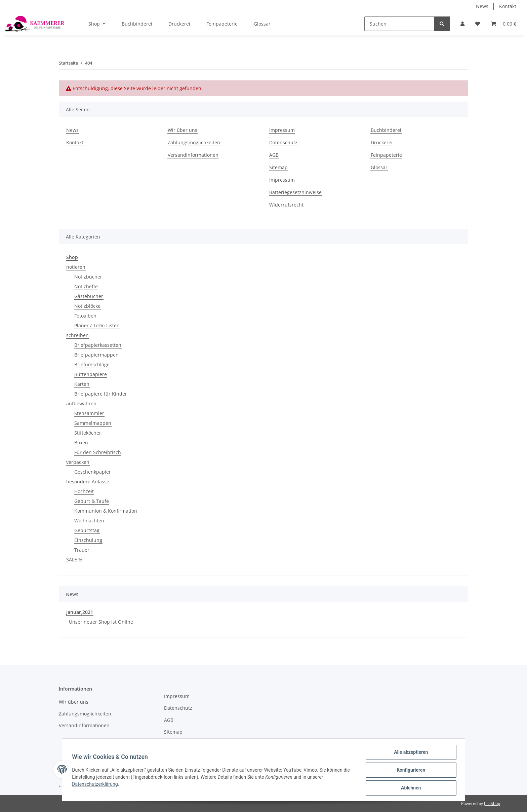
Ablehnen (410, 788)
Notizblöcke (87, 306)
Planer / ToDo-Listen (97, 325)
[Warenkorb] (503, 24)
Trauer (82, 550)
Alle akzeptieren (410, 753)
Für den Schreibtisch (98, 452)
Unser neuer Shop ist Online (101, 622)
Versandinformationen (193, 155)
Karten (82, 384)
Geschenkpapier (93, 472)
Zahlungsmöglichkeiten (194, 142)
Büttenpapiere (91, 374)
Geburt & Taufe (92, 501)
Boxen (81, 442)
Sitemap (278, 167)
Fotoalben (85, 316)
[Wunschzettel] (478, 24)
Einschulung (88, 540)
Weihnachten (89, 521)
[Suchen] (399, 24)
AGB (274, 155)
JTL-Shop (492, 803)
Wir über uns (183, 130)
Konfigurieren (410, 771)
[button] (462, 24)
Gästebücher (89, 296)
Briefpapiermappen (96, 355)
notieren (76, 267)
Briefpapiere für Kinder (101, 394)
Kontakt (508, 6)
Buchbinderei (137, 24)
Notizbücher (88, 277)
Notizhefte (86, 286)
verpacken (78, 462)
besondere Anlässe (88, 482)
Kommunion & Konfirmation (106, 511)
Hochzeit (84, 491)
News (482, 6)
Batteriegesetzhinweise (295, 192)
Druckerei (179, 24)
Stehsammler (89, 413)
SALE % (74, 560)
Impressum (282, 130)
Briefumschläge (92, 364)
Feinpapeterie (222, 24)
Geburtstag (87, 530)
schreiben (77, 335)
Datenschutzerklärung (96, 785)
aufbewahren (81, 403)
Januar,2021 (80, 612)
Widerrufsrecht (286, 205)
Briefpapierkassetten (98, 345)
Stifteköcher (88, 433)
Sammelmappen (93, 423)
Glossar (262, 24)
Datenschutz (283, 142)
